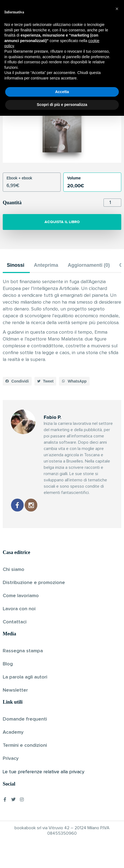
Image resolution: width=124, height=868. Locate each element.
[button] (17, 381)
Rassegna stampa (23, 651)
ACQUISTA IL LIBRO (62, 222)
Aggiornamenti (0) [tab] (89, 265)
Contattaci (15, 622)
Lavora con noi (19, 609)
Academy (13, 732)
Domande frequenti (25, 719)
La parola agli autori (25, 677)
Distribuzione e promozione (34, 583)
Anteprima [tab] (46, 265)
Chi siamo (14, 570)
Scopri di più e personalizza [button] (62, 857)
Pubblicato (73, 70)
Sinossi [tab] (16, 265)
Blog (8, 664)
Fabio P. (53, 70)
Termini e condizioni (25, 745)
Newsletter (15, 690)
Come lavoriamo (21, 596)
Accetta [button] (62, 844)
